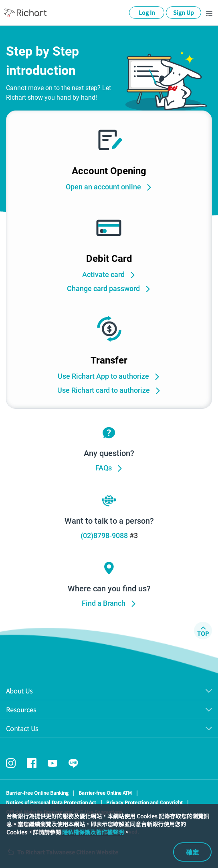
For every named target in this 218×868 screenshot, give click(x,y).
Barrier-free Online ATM (105, 793)
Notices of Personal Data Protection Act (51, 802)
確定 (192, 852)
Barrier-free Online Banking (37, 793)
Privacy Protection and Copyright (144, 802)
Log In (147, 12)
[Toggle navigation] (209, 13)
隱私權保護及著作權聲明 (93, 832)
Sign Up (184, 12)
